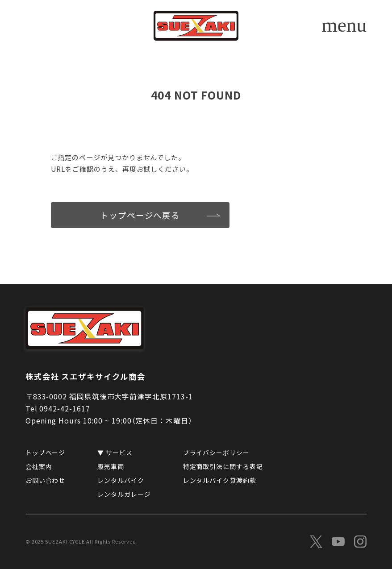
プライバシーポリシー (216, 453)
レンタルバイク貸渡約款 (220, 480)
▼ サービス (115, 453)
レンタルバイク (121, 480)
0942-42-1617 (65, 409)
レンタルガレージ (124, 494)
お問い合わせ (46, 480)
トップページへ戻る (140, 215)
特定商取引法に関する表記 (223, 467)
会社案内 (39, 467)
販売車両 (111, 467)
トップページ (46, 453)
